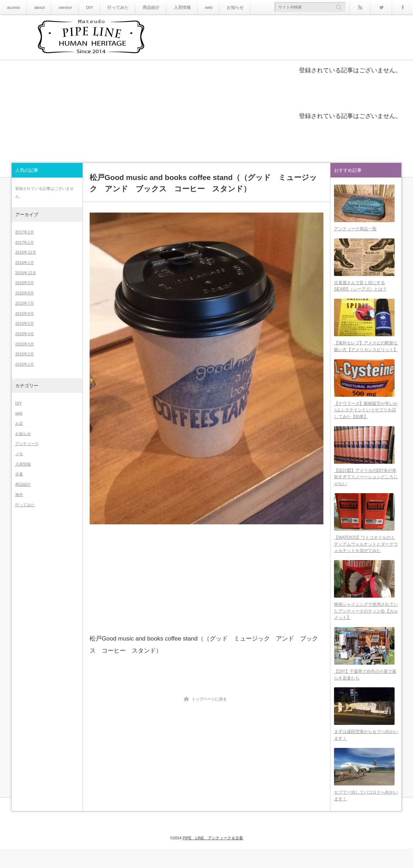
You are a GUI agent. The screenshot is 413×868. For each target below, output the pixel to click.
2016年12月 (26, 252)
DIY (84, 7)
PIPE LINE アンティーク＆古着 (213, 851)
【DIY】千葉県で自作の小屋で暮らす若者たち (365, 690)
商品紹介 (140, 7)
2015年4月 (25, 334)
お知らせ (217, 7)
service (61, 7)
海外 (19, 495)
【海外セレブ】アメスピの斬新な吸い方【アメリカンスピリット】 (366, 352)
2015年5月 (25, 323)
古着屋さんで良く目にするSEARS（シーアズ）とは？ (360, 290)
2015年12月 (26, 273)
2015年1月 (25, 364)
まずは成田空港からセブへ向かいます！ (366, 752)
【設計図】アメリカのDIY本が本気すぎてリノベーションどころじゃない (366, 487)
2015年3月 (25, 344)
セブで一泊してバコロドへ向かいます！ (366, 815)
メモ (19, 454)
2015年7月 (25, 303)
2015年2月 (25, 354)
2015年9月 (25, 283)
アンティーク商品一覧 (355, 231)
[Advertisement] (206, 579)
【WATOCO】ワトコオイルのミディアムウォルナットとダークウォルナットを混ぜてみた (366, 555)
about (37, 7)
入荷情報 (168, 7)
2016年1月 (25, 263)
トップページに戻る (209, 699)
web (193, 7)
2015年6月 (25, 314)
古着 (19, 474)
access (13, 7)
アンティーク (27, 444)
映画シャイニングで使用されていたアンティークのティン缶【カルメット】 (366, 624)
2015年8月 (25, 293)
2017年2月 (25, 232)
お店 (19, 423)
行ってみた (110, 7)
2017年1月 (25, 242)
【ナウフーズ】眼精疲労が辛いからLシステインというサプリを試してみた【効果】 (366, 418)
